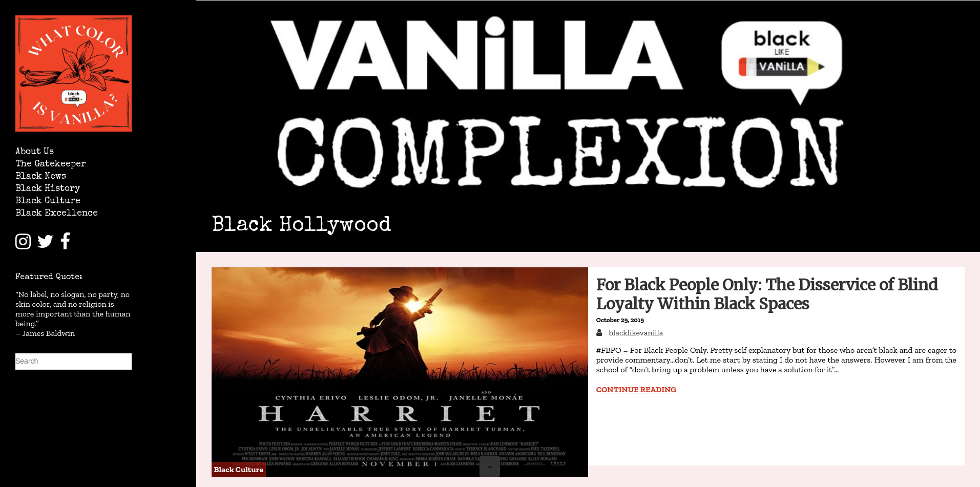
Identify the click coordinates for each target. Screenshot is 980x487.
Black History (48, 189)
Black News (41, 177)
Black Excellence (57, 214)
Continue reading (636, 389)
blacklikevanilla (635, 333)
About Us (35, 152)
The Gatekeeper (51, 165)
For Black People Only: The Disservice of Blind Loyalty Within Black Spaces (767, 294)
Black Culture (48, 202)
